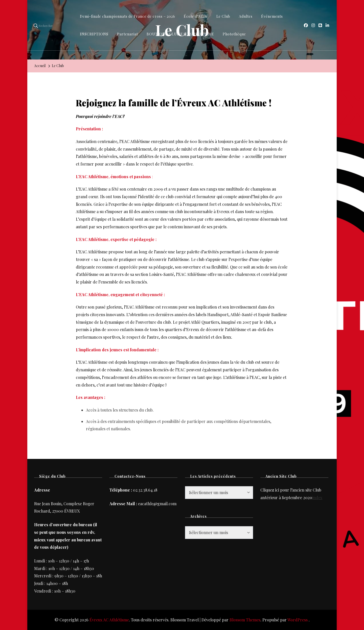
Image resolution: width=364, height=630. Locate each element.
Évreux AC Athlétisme (109, 620)
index (317, 497)
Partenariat (128, 34)
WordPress (298, 620)
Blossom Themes (245, 620)
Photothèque (234, 34)
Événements (272, 16)
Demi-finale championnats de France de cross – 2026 (128, 16)
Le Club (223, 16)
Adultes (246, 16)
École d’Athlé (196, 16)
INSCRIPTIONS (94, 34)
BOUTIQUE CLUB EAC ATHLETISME (180, 34)
